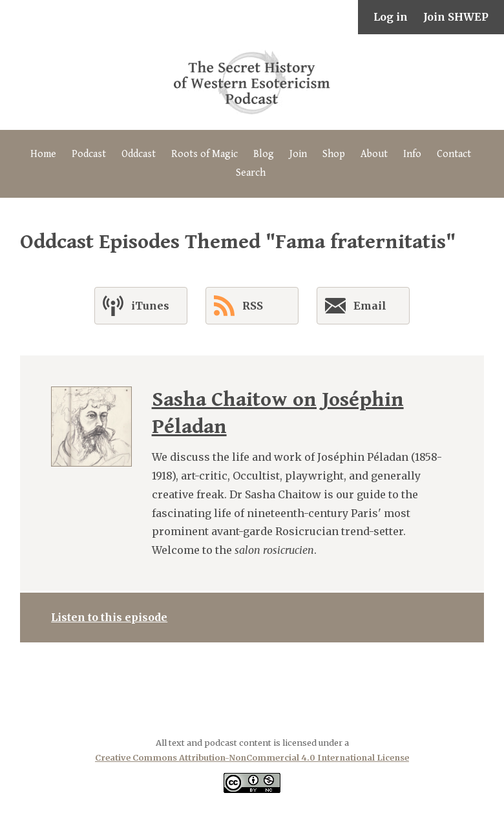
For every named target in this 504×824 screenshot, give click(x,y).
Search (251, 173)
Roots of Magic (205, 154)
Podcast (89, 154)
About (374, 154)
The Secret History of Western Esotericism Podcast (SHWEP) (252, 82)
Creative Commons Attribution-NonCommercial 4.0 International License (252, 757)
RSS (238, 306)
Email (356, 308)
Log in (391, 17)
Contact (454, 154)
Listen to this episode (109, 617)
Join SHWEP (456, 17)
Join (298, 154)
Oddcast (139, 154)
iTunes (136, 306)
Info (412, 154)
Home (43, 154)
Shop (334, 154)
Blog (264, 154)
